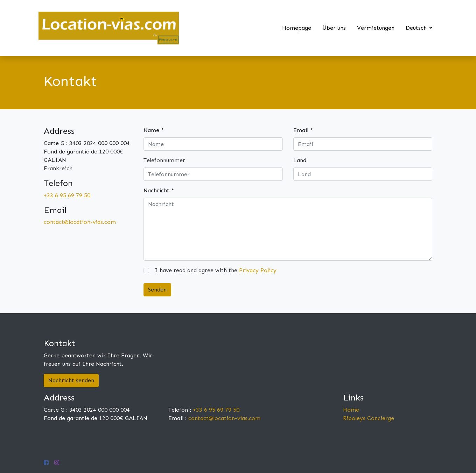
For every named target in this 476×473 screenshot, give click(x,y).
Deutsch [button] (417, 28)
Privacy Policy (258, 270)
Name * (154, 130)
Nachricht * (159, 190)
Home (351, 410)
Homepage (297, 28)
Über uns (334, 28)
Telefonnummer (164, 160)
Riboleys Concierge (369, 418)
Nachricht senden (71, 380)
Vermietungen (376, 28)
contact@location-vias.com (80, 222)
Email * (303, 130)
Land (300, 160)
